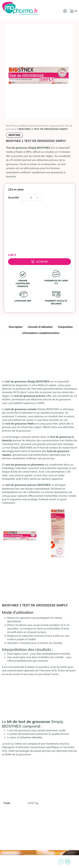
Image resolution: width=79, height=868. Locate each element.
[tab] (16, 327)
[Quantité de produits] (32, 197)
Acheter (40, 262)
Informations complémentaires (41, 333)
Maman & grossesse (51, 126)
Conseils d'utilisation (40, 327)
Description (16, 327)
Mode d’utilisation (18, 612)
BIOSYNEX (14, 135)
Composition (65, 327)
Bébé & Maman (30, 126)
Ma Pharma (12, 126)
